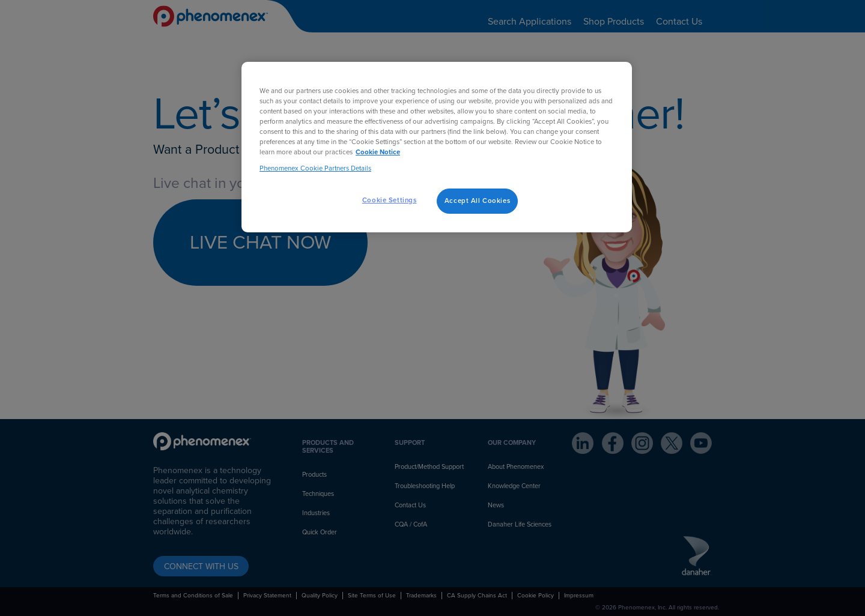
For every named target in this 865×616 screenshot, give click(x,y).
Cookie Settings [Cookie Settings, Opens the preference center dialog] (390, 200)
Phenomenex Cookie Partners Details (315, 168)
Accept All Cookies (477, 201)
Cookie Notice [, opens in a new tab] (378, 152)
